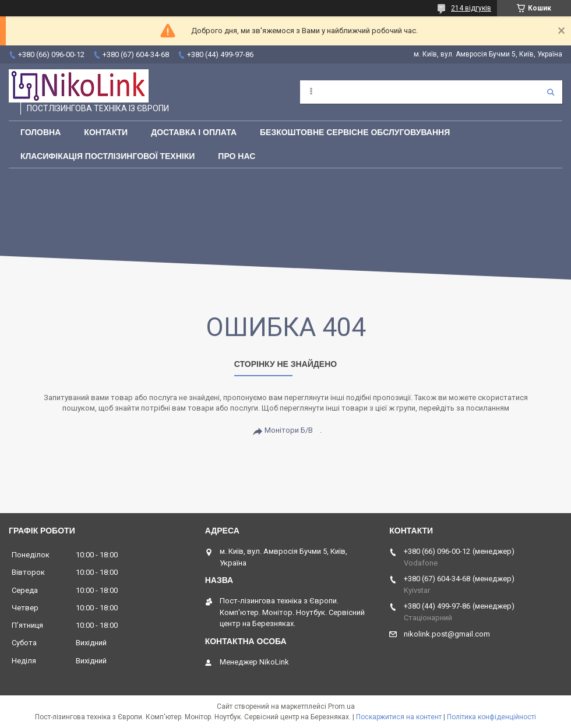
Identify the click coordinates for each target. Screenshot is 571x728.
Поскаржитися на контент (399, 717)
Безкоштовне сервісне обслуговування (355, 132)
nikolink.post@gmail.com (447, 634)
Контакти (106, 132)
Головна (40, 132)
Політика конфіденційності (491, 717)
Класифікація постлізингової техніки (107, 156)
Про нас (237, 156)
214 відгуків (471, 8)
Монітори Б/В (289, 430)
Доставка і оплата (194, 132)
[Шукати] (551, 92)
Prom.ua (341, 706)
